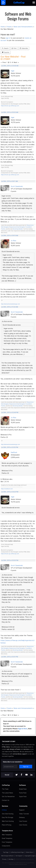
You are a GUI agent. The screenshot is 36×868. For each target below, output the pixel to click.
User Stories (23, 825)
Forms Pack (23, 793)
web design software (13, 749)
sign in (8, 38)
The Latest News (7, 793)
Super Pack (23, 796)
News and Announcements (23, 27)
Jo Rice (13, 241)
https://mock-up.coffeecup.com (10, 106)
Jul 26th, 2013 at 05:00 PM (10, 560)
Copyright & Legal (30, 856)
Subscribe (24, 48)
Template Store (7, 831)
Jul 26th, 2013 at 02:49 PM (10, 412)
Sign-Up (26, 767)
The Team (5, 789)
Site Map (11, 859)
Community (23, 806)
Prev (4, 62)
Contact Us (6, 800)
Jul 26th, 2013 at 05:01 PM (10, 657)
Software (23, 785)
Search (5, 48)
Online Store (29, 852)
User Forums (23, 821)
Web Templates (7, 835)
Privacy (4, 859)
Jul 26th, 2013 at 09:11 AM (9, 181)
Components (6, 846)
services (26, 749)
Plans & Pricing (7, 825)
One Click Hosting (8, 814)
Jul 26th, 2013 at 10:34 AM (10, 307)
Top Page (6, 852)
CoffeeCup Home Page (17, 852)
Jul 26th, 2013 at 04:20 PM (10, 492)
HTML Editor (6, 747)
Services (5, 806)
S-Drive (4, 810)
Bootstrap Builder (18, 229)
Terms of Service (19, 864)
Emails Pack (23, 789)
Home (3, 27)
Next (15, 62)
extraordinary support (20, 754)
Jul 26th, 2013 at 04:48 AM (10, 66)
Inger (13, 71)
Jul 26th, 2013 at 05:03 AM (10, 112)
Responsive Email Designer (17, 227)
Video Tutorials (24, 814)
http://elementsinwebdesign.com (10, 304)
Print (14, 48)
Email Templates (7, 838)
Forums (9, 27)
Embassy (22, 817)
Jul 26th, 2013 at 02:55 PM (10, 447)
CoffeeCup (6, 785)
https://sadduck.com (7, 489)
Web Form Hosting (8, 821)
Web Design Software (7, 856)
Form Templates (7, 842)
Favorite (6, 52)
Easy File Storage (8, 817)
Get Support (19, 856)
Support (22, 810)
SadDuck (14, 452)
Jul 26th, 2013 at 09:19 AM (10, 236)
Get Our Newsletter (8, 796)
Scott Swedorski (17, 186)
